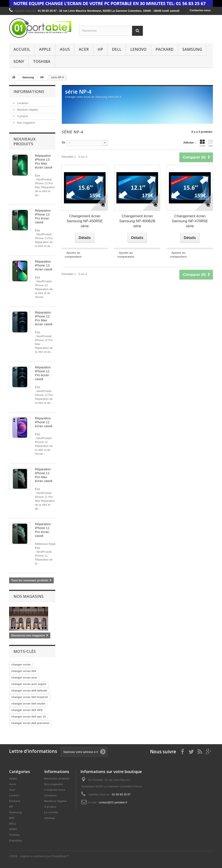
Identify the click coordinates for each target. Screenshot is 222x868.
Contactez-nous (200, 10)
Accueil (22, 49)
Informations (29, 92)
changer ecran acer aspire (29, 684)
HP (100, 49)
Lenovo (138, 49)
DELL (117, 49)
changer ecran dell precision (30, 723)
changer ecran (21, 664)
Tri (64, 143)
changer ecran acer (24, 678)
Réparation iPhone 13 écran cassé (44, 265)
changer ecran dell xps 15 (29, 717)
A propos (22, 116)
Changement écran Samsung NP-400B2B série (137, 221)
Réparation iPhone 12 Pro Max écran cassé (44, 318)
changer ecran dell (24, 671)
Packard (164, 49)
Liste (210, 143)
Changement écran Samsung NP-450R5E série (85, 221)
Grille (202, 143)
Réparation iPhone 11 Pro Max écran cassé (44, 475)
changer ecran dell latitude (29, 691)
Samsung (192, 49)
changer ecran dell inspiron (30, 697)
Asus (65, 49)
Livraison (22, 103)
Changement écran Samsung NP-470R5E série (190, 221)
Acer (84, 49)
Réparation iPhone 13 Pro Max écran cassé (44, 161)
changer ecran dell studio (28, 704)
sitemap (50, 818)
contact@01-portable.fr (113, 802)
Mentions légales (27, 110)
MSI (12, 818)
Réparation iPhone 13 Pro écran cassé (43, 216)
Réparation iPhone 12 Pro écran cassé (43, 373)
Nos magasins (26, 123)
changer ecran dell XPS (27, 710)
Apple (45, 49)
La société (51, 812)
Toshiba (42, 61)
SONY (19, 61)
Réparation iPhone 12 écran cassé (44, 422)
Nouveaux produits (24, 141)
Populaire (16, 841)
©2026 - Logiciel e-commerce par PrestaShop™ (39, 856)
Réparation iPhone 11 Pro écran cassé (43, 530)
